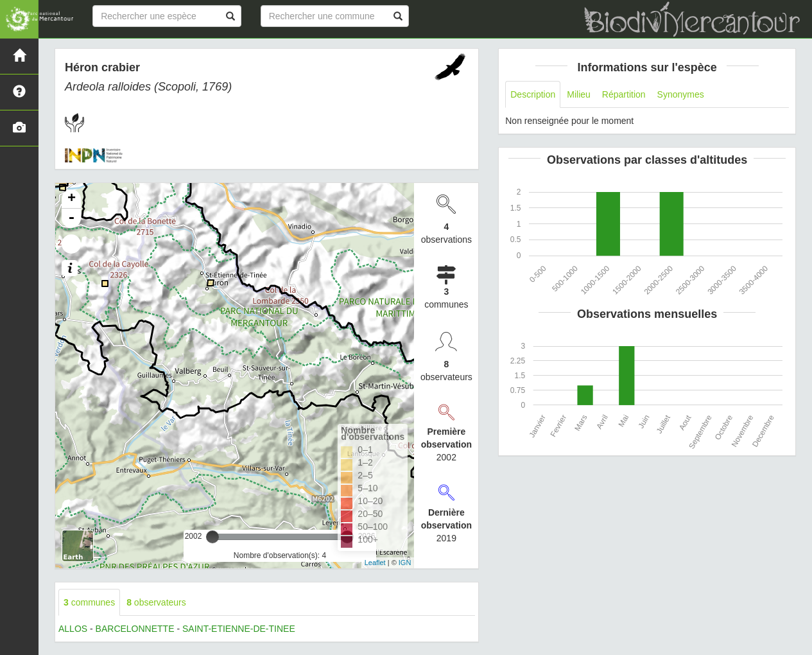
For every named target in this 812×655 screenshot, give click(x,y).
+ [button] (72, 199)
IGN (405, 563)
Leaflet (375, 563)
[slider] (212, 537)
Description (533, 94)
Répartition (624, 94)
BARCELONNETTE (135, 629)
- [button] (71, 218)
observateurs (156, 602)
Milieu (579, 94)
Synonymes (681, 94)
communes (89, 602)
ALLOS (73, 629)
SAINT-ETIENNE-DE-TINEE (239, 629)
